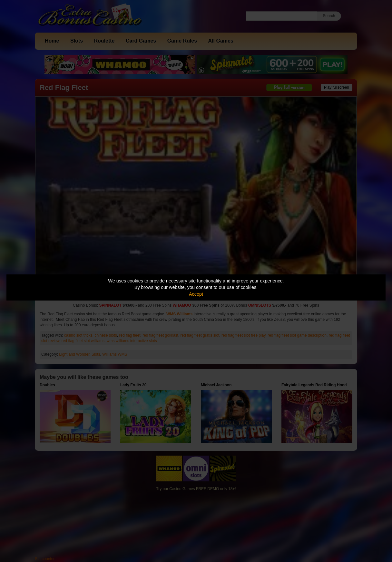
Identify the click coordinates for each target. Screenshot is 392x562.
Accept (196, 294)
